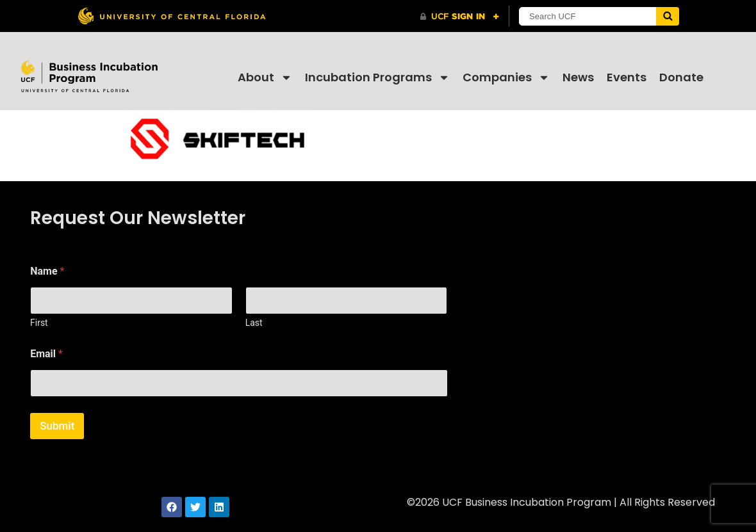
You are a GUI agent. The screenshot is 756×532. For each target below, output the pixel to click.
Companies (506, 77)
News (578, 77)
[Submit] (668, 16)
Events (627, 77)
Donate (681, 77)
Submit (57, 426)
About (265, 77)
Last (254, 323)
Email (46, 354)
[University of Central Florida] (172, 16)
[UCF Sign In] (460, 17)
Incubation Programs (377, 77)
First (39, 323)
